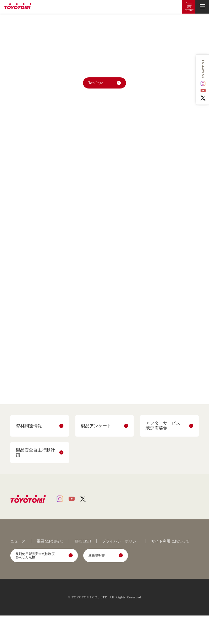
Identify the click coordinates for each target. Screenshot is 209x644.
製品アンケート (96, 426)
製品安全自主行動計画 (35, 453)
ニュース (18, 541)
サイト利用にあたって (170, 541)
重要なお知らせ (50, 541)
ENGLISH (83, 541)
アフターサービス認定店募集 (163, 426)
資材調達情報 (29, 426)
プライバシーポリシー (121, 541)
